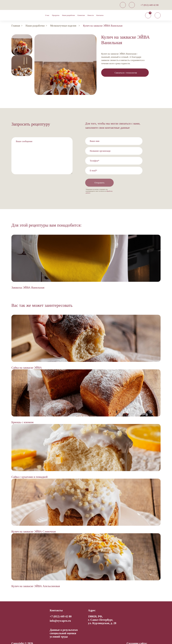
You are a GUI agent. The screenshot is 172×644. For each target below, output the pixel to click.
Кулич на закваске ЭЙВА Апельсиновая (36, 579)
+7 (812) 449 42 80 (150, 5)
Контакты (100, 15)
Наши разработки (68, 15)
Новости (91, 15)
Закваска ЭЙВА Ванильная (28, 280)
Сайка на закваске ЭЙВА (27, 360)
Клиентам (81, 15)
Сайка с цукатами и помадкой (29, 470)
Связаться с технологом (126, 73)
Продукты (56, 15)
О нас (47, 15)
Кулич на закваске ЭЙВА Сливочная (34, 524)
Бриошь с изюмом (22, 415)
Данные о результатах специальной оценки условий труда (64, 626)
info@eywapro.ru (60, 614)
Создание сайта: (137, 636)
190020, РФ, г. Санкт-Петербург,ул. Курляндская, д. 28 (102, 613)
